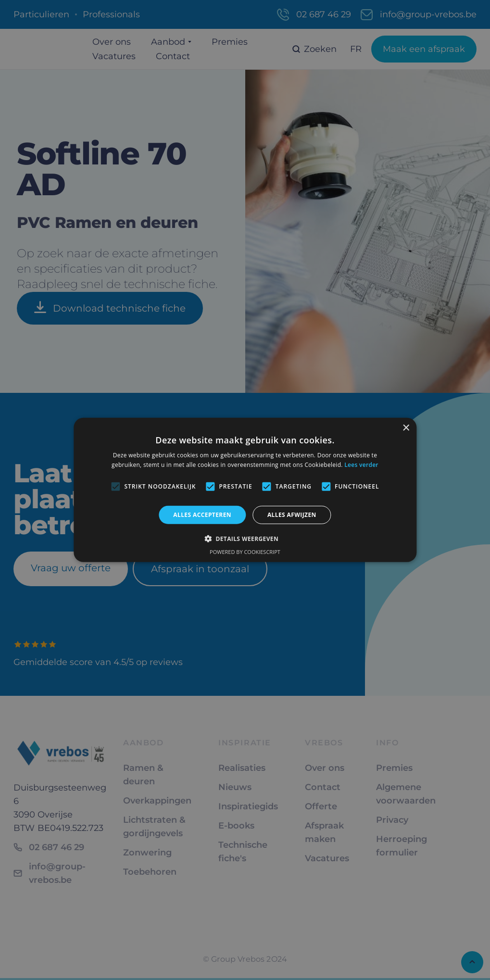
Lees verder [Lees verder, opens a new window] (361, 465)
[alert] (245, 490)
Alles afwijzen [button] (292, 515)
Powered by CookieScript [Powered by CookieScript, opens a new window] (245, 552)
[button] (245, 539)
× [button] (406, 428)
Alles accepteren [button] (202, 515)
